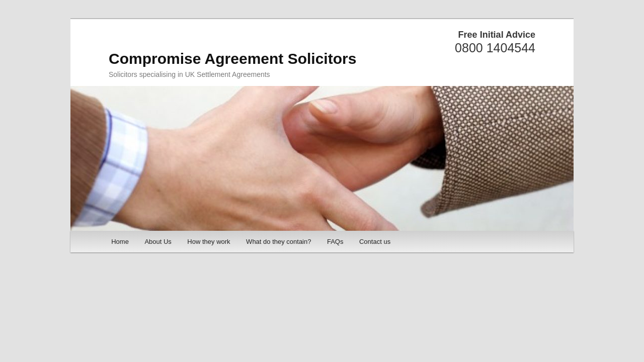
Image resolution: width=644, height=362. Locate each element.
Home (120, 242)
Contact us (375, 242)
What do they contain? (278, 242)
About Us (158, 242)
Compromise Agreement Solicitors (232, 59)
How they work (209, 242)
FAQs (335, 242)
